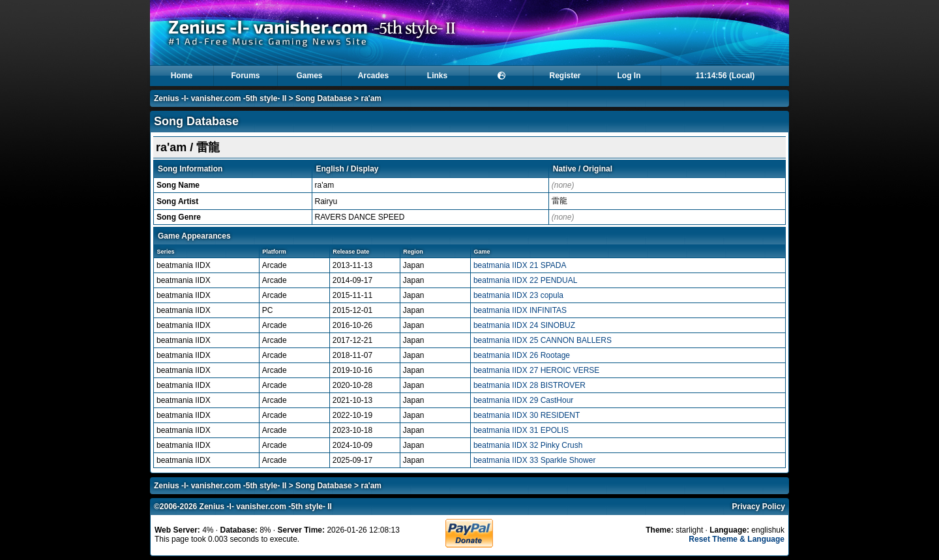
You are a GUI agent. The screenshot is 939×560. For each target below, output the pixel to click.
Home (182, 76)
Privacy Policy (759, 507)
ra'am (371, 98)
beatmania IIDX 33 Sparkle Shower (534, 460)
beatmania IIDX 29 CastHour (523, 400)
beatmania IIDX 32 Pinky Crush (528, 445)
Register (565, 76)
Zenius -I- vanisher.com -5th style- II (220, 98)
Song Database (324, 98)
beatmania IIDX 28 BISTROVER (529, 385)
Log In (629, 76)
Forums (245, 76)
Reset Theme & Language (737, 539)
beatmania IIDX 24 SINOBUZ (524, 325)
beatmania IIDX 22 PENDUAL (525, 280)
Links (437, 76)
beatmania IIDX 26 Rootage (522, 355)
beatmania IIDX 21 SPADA (520, 265)
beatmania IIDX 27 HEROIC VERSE (536, 370)
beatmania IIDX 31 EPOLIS (521, 430)
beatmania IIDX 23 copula (518, 295)
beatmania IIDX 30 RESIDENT (527, 415)
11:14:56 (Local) (725, 76)
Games (309, 76)
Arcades (373, 76)
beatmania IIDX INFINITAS (520, 310)
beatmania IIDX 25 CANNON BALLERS (543, 340)
